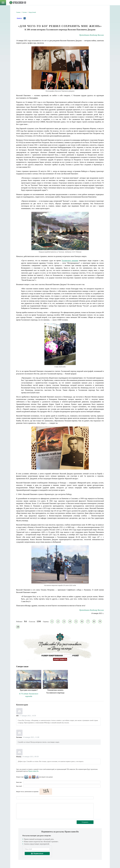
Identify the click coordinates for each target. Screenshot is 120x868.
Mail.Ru (34, 777)
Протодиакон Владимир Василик (91, 35)
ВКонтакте (26, 777)
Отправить (85, 822)
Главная (18, 12)
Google (37, 777)
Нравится (19, 18)
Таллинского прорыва (70, 261)
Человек (25, 12)
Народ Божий (32, 12)
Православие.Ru (33, 771)
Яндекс (30, 777)
